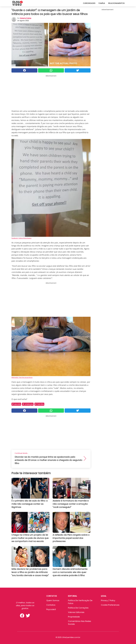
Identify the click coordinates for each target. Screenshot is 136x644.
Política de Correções (78, 608)
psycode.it (51, 609)
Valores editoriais (76, 612)
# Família (39, 404)
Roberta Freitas (26, 18)
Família (102, 3)
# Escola (16, 404)
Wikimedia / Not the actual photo (22, 377)
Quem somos (53, 600)
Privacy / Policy (108, 600)
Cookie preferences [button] (110, 605)
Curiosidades (89, 3)
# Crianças (28, 404)
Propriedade (74, 617)
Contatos (51, 605)
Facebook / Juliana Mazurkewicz (21, 238)
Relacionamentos (116, 3)
